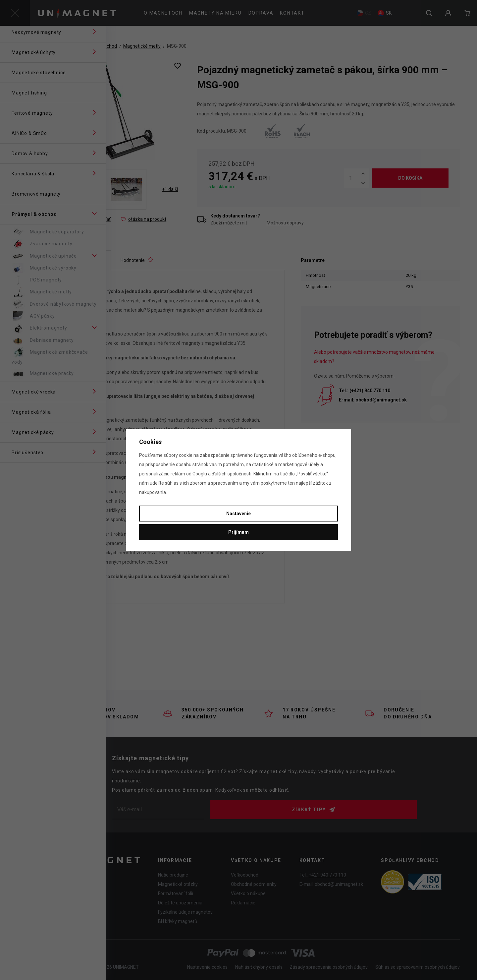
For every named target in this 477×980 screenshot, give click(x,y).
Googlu (200, 474)
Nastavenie (238, 514)
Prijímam (238, 532)
